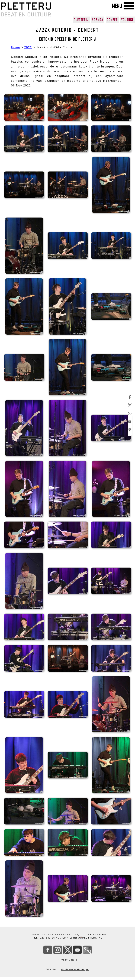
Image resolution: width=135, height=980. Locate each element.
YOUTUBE (128, 20)
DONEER (112, 20)
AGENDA (98, 20)
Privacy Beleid (67, 960)
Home (16, 47)
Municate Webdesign (75, 969)
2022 (28, 47)
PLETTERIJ (81, 20)
